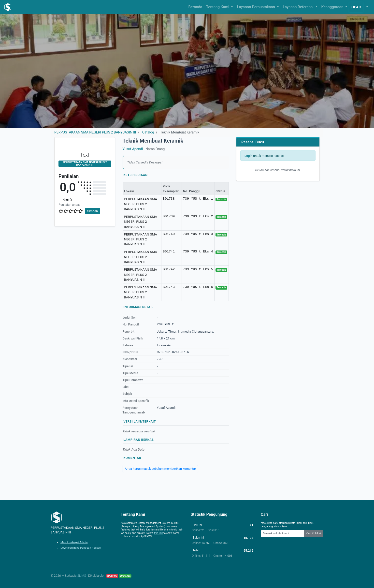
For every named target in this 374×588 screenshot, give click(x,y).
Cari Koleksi (314, 533)
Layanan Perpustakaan (256, 7)
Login (248, 156)
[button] (367, 7)
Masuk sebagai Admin (74, 542)
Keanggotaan (333, 7)
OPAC (356, 7)
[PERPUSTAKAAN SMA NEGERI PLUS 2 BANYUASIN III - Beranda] (8, 7)
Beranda (195, 7)
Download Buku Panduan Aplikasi (81, 548)
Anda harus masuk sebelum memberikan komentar (160, 469)
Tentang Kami (218, 7)
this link (158, 533)
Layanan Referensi (299, 7)
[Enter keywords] (282, 533)
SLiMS (82, 576)
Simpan (93, 211)
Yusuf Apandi (133, 149)
